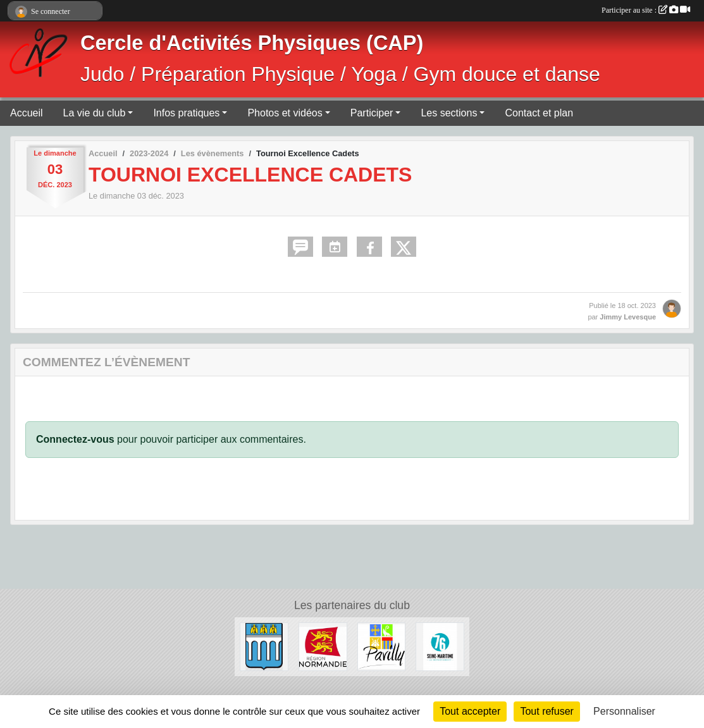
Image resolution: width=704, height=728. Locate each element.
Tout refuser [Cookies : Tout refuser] (547, 711)
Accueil (27, 113)
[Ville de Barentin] (264, 646)
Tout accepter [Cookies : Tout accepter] (470, 711)
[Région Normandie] (323, 646)
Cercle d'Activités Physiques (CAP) (252, 43)
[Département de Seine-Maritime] (440, 646)
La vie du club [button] (95, 113)
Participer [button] (372, 113)
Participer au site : (646, 10)
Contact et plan (539, 113)
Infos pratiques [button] (186, 113)
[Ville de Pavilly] (382, 646)
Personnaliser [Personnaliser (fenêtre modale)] (624, 711)
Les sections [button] (449, 113)
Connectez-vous (75, 439)
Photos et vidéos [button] (285, 113)
